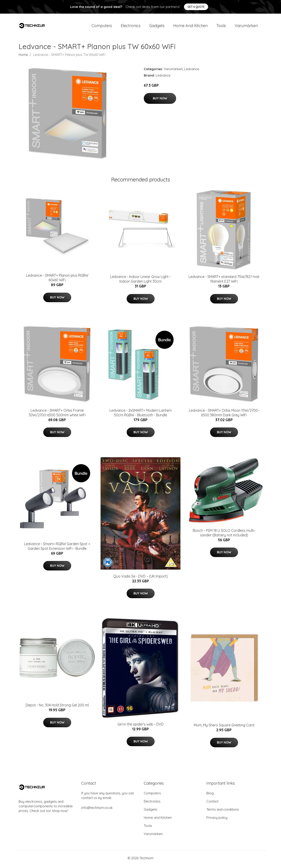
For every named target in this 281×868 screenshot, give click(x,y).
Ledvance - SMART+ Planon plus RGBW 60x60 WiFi (57, 280)
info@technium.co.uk (97, 810)
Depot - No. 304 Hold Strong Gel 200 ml (57, 707)
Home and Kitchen (190, 27)
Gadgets (157, 27)
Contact (212, 804)
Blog (210, 796)
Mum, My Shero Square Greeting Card (224, 727)
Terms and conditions (223, 812)
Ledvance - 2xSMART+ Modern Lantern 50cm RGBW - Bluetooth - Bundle (141, 415)
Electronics (131, 27)
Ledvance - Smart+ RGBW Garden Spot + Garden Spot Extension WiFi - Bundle (57, 548)
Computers (102, 27)
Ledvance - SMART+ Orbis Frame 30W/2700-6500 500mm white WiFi (57, 415)
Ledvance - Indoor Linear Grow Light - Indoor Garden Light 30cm (140, 281)
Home (23, 57)
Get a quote (196, 7)
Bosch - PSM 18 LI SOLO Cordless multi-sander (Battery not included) (224, 535)
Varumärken (246, 27)
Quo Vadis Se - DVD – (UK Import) (140, 578)
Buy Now (160, 101)
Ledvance (192, 71)
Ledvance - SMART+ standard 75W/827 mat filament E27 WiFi (224, 281)
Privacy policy (217, 820)
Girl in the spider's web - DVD (140, 726)
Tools (221, 27)
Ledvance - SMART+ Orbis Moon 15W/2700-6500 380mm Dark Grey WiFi (224, 415)
